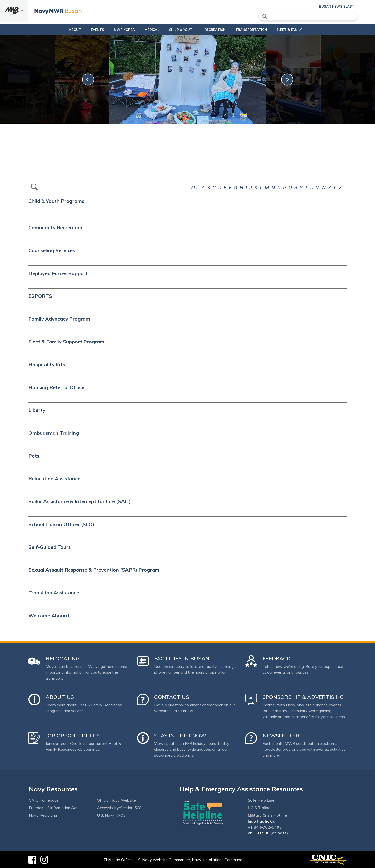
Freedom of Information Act (53, 808)
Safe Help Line (261, 800)
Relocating (63, 658)
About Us (60, 697)
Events (89, 30)
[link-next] (287, 80)
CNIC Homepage (44, 800)
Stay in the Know (180, 736)
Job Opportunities (73, 736)
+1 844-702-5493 (265, 827)
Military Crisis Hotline (267, 815)
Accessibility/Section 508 (119, 808)
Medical (144, 30)
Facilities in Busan (182, 658)
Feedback (276, 658)
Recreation (215, 30)
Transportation (255, 30)
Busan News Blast (337, 6)
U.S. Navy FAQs (111, 815)
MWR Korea (116, 30)
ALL (195, 188)
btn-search (34, 187)
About (62, 30)
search (265, 16)
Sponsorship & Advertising (303, 697)
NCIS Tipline (259, 808)
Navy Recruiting (43, 815)
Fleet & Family (298, 30)
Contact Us (172, 697)
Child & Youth (178, 30)
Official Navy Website (116, 800)
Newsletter (281, 736)
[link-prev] (88, 80)
